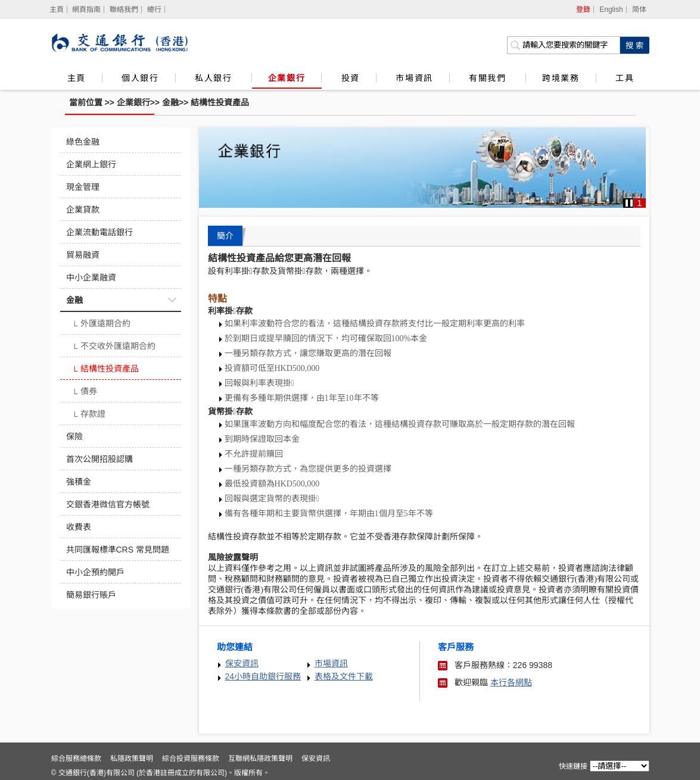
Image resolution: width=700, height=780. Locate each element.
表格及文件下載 (344, 676)
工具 (624, 78)
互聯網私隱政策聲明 (260, 759)
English (611, 10)
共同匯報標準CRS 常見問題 (118, 550)
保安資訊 (242, 663)
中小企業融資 (91, 277)
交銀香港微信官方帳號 (108, 504)
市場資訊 (414, 78)
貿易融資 (83, 255)
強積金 (79, 482)
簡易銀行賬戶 (91, 595)
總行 (154, 10)
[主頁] (57, 10)
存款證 (89, 415)
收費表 (79, 527)
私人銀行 (215, 78)
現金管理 (83, 187)
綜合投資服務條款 (191, 759)
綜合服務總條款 (76, 759)
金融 (170, 102)
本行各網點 (511, 682)
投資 (351, 78)
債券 (85, 392)
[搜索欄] (563, 45)
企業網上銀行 (91, 164)
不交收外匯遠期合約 (114, 347)
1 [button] (640, 203)
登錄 (583, 10)
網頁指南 (86, 10)
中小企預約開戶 (95, 572)
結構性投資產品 (220, 102)
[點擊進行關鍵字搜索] (634, 45)
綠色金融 (83, 142)
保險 (74, 436)
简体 (639, 10)
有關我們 (489, 78)
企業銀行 (287, 78)
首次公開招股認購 (99, 459)
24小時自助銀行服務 (263, 676)
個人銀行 (140, 78)
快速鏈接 (573, 766)
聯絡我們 (124, 10)
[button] (629, 203)
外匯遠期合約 (102, 325)
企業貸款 (83, 210)
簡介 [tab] (225, 236)
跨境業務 (561, 78)
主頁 (77, 78)
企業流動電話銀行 (99, 232)
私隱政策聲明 (132, 759)
